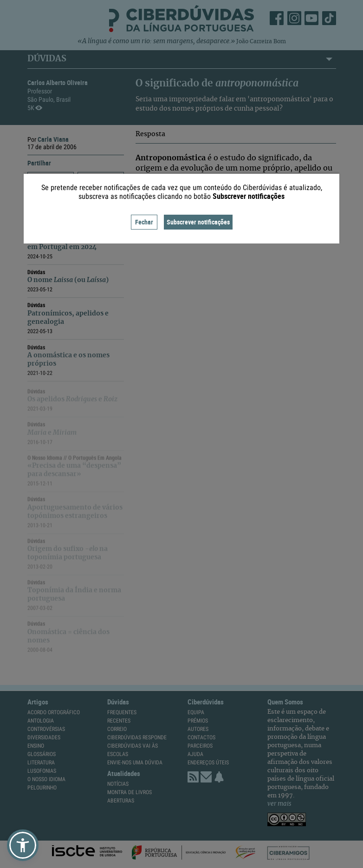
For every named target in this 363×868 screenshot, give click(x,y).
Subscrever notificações (198, 222)
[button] (23, 845)
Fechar (144, 222)
